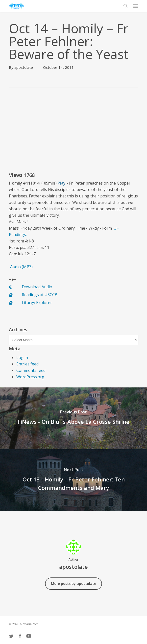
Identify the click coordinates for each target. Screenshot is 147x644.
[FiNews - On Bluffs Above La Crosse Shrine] (73, 418)
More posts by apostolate (73, 584)
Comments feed (31, 370)
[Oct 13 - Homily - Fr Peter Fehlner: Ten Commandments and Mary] (73, 480)
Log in (22, 358)
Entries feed (27, 364)
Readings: (18, 235)
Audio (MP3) (21, 267)
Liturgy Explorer (37, 303)
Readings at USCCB (40, 295)
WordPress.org (30, 377)
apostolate (24, 67)
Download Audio (37, 287)
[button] (135, 6)
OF (116, 228)
